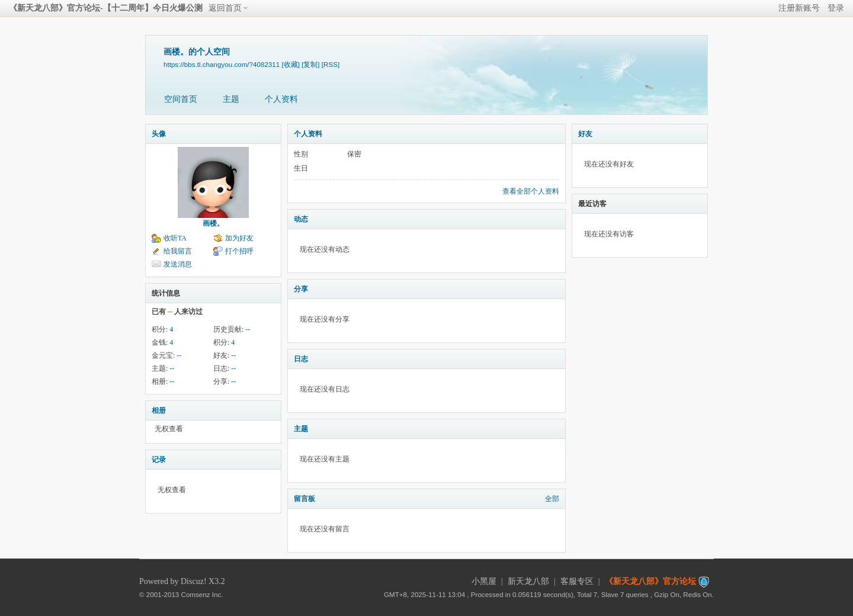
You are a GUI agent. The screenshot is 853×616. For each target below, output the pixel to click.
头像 (159, 134)
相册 (159, 410)
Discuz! (194, 581)
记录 (159, 460)
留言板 (304, 499)
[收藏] (290, 64)
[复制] (310, 64)
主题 (231, 99)
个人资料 (281, 99)
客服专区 (577, 581)
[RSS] (331, 64)
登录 (836, 8)
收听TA (175, 238)
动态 (301, 219)
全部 (552, 499)
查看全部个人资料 (531, 191)
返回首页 (225, 8)
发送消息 (178, 264)
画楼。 (213, 223)
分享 (301, 289)
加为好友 (239, 238)
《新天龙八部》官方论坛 (650, 581)
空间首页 (181, 99)
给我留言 (178, 251)
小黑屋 (484, 581)
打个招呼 (239, 251)
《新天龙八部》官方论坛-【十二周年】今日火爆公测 (106, 8)
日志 (301, 359)
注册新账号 (799, 8)
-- (248, 329)
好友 (585, 134)
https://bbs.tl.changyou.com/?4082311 (222, 64)
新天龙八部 (528, 581)
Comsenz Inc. (202, 594)
